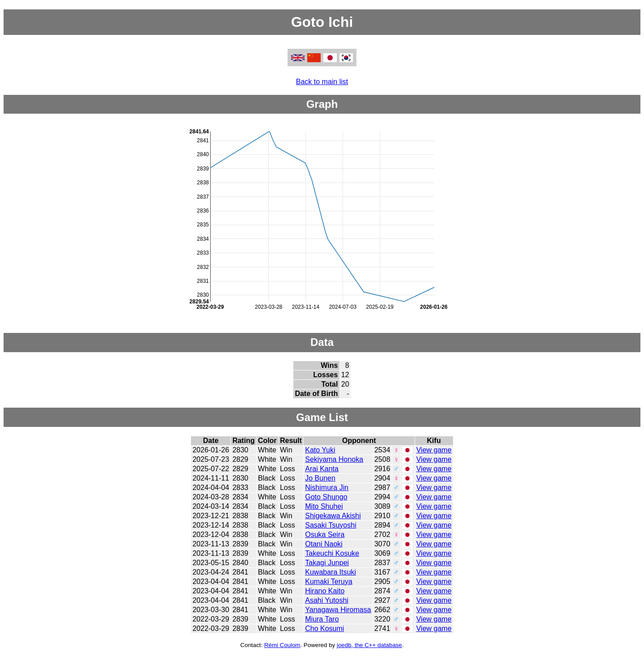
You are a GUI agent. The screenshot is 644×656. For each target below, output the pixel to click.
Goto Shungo (326, 497)
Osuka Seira (325, 535)
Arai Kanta (322, 469)
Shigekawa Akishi (333, 516)
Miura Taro (322, 619)
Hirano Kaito (325, 591)
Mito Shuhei (324, 506)
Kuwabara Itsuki (330, 572)
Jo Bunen (320, 478)
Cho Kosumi (324, 628)
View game (434, 450)
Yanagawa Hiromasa (338, 610)
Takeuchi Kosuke (332, 553)
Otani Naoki (324, 544)
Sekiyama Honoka (334, 459)
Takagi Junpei (327, 563)
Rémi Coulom (282, 645)
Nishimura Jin (327, 488)
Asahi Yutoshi (327, 600)
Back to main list (322, 82)
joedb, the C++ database (369, 645)
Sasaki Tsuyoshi (330, 525)
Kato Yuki (320, 450)
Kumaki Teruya (329, 581)
